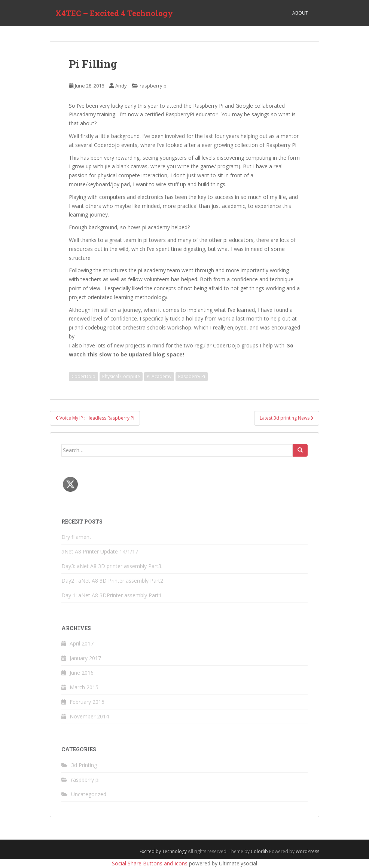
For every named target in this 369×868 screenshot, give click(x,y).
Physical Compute (121, 376)
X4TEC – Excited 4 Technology (114, 13)
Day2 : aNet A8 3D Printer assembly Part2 (112, 581)
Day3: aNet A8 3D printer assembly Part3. (112, 566)
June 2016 (82, 673)
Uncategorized (89, 794)
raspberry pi (154, 86)
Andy (121, 86)
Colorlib (259, 851)
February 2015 (87, 702)
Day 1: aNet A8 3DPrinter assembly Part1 (112, 595)
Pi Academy (159, 376)
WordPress (307, 851)
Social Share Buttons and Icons (150, 863)
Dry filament (76, 537)
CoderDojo (83, 376)
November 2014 (89, 716)
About (300, 13)
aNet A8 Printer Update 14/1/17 (100, 551)
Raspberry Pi (192, 376)
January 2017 (85, 658)
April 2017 (82, 643)
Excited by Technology (163, 851)
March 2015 (84, 687)
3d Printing (84, 765)
